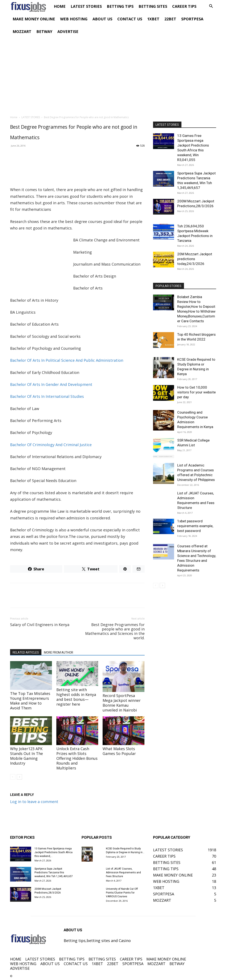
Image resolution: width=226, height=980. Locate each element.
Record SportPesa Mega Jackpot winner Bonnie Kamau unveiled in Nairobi (122, 703)
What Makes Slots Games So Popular (119, 751)
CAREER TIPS (184, 6)
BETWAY (44, 31)
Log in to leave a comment (34, 802)
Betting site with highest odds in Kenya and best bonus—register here (76, 697)
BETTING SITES (153, 6)
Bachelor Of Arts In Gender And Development (51, 384)
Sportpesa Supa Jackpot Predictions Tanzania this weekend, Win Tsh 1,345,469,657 (54, 873)
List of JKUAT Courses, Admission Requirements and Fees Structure (123, 873)
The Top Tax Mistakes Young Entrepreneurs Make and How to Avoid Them (30, 701)
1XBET (153, 19)
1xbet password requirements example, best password (195, 526)
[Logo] (31, 6)
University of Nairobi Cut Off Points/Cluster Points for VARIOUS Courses (122, 893)
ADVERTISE (68, 31)
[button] (211, 6)
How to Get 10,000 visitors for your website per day (196, 392)
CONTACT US (130, 19)
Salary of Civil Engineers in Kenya (40, 625)
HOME (60, 6)
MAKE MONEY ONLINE (34, 19)
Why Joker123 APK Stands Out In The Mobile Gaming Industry (26, 756)
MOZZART (22, 31)
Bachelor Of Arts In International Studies (47, 396)
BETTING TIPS (120, 6)
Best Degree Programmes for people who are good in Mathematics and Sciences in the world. (115, 631)
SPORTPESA (192, 19)
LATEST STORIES (86, 6)
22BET (170, 19)
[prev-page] (13, 777)
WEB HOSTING (74, 19)
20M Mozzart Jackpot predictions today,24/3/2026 (195, 259)
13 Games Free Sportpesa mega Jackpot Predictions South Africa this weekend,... (54, 852)
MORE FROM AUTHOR (59, 652)
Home (14, 117)
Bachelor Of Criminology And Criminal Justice (51, 445)
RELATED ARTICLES (26, 652)
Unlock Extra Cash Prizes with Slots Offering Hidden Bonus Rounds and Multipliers (77, 758)
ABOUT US (102, 19)
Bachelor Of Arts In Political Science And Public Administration (67, 360)
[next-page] (19, 777)
